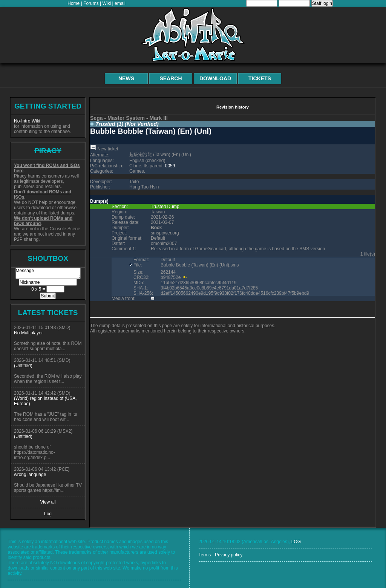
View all (48, 502)
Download (215, 78)
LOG (296, 542)
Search (171, 78)
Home (74, 3)
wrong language (30, 475)
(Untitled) (23, 366)
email (120, 3)
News (126, 78)
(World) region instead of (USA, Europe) (45, 401)
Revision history (233, 107)
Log (48, 514)
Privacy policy (229, 555)
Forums (91, 3)
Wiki (107, 3)
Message (48, 273)
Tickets (260, 78)
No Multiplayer (28, 333)
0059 (170, 166)
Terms (205, 555)
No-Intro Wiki (27, 121)
